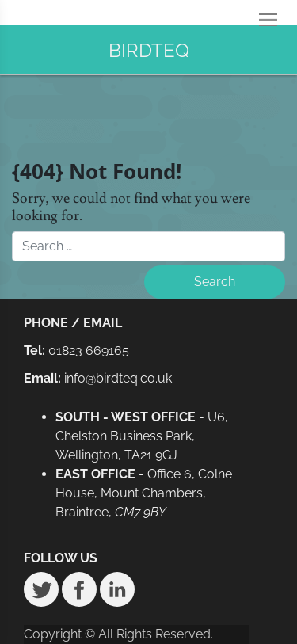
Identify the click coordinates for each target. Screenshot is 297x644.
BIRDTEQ (149, 50)
